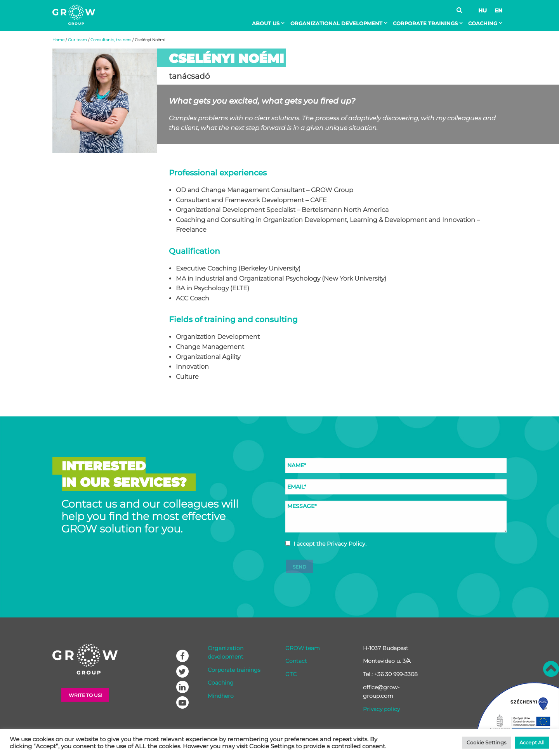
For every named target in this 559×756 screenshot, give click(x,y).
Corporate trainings (425, 23)
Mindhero (221, 696)
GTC (291, 674)
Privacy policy (381, 709)
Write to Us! (85, 695)
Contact (296, 661)
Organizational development (336, 23)
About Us (266, 23)
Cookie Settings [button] (486, 742)
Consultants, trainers (111, 40)
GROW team (303, 648)
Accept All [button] (532, 742)
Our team (77, 40)
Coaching (483, 23)
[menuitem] (270, 23)
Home (58, 40)
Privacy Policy (346, 544)
